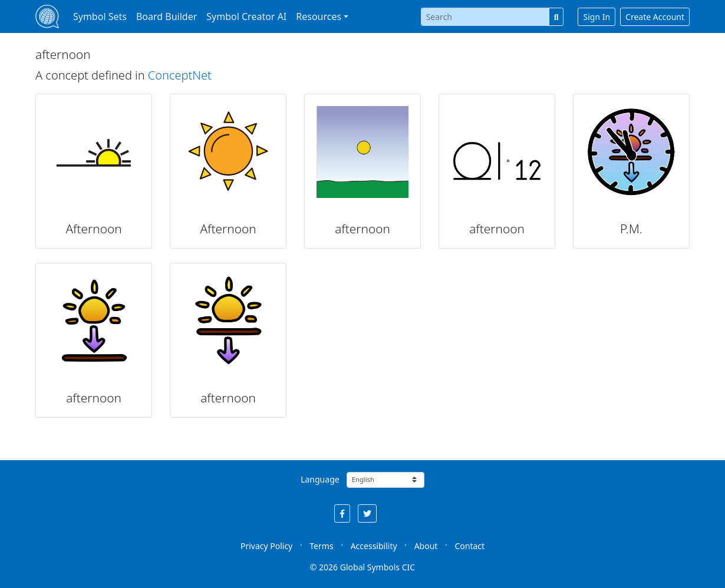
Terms (321, 546)
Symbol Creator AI (246, 16)
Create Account (655, 17)
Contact (469, 546)
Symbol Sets (100, 16)
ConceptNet (180, 75)
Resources (319, 16)
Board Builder (167, 16)
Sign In (597, 17)
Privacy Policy (266, 546)
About (426, 546)
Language (320, 479)
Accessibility (374, 546)
